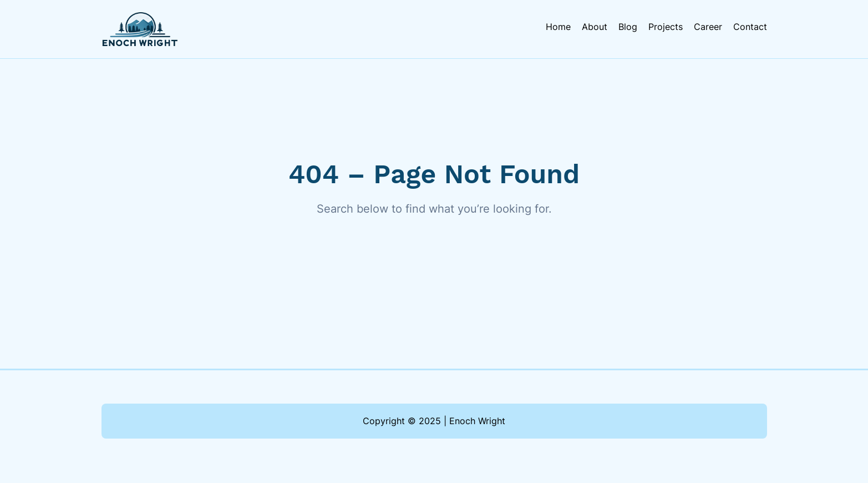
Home (558, 27)
